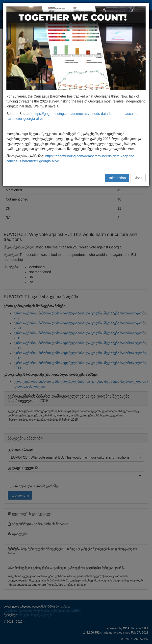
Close (138, 178)
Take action (117, 178)
